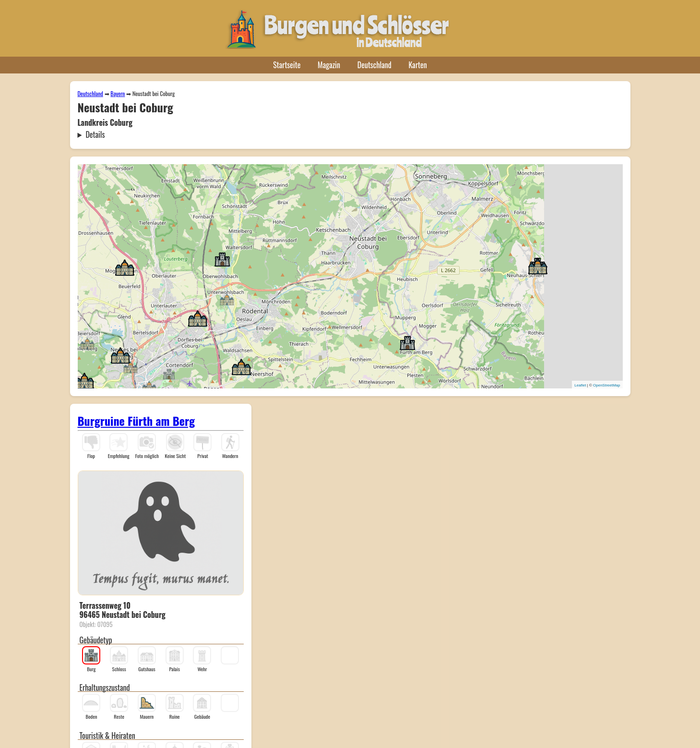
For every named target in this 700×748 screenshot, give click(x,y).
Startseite (287, 65)
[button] (169, 374)
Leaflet (580, 385)
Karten (418, 65)
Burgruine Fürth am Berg (136, 421)
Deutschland (374, 65)
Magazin (329, 65)
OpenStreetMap (606, 385)
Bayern (118, 93)
